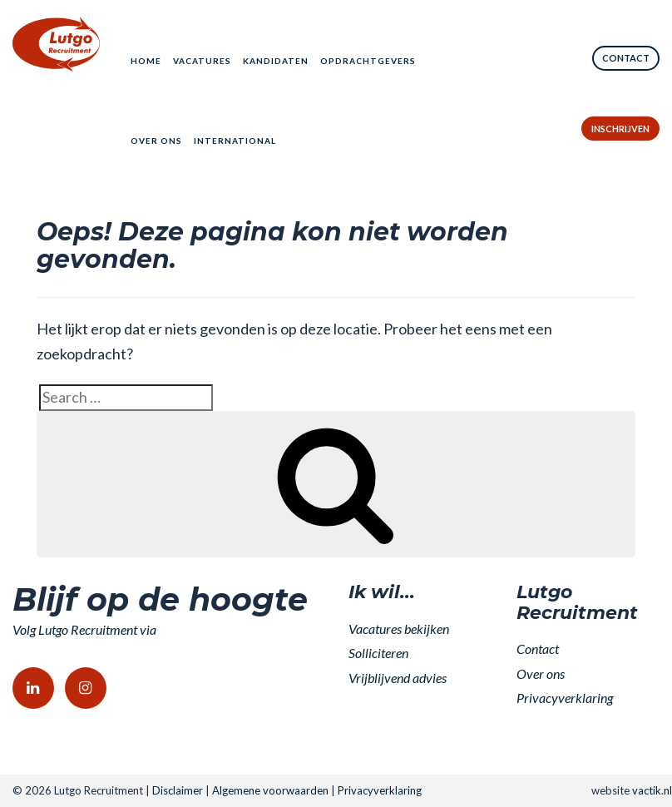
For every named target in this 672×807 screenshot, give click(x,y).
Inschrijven (620, 129)
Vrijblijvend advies (398, 678)
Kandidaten (276, 61)
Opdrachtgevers (368, 61)
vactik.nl (652, 790)
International (235, 141)
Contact (626, 58)
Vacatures (202, 61)
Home (146, 61)
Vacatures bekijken (399, 629)
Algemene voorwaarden (270, 790)
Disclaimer (178, 790)
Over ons (156, 141)
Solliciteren (378, 653)
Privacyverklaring (565, 698)
